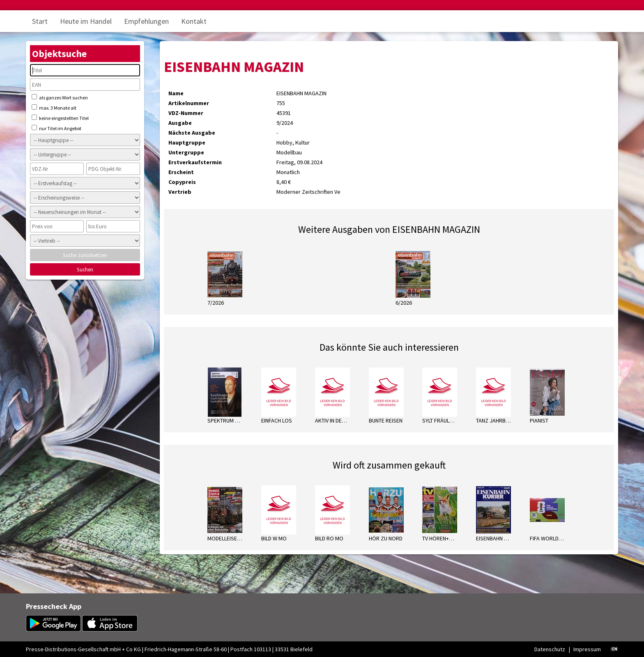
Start (40, 21)
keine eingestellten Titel (60, 118)
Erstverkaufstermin (195, 162)
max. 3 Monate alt (54, 108)
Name (176, 93)
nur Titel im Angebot (56, 128)
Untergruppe (186, 152)
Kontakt (194, 21)
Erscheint (181, 172)
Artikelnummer (189, 103)
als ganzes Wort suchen (60, 97)
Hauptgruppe (187, 142)
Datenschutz (550, 649)
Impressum (587, 649)
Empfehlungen (146, 21)
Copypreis (182, 182)
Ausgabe (180, 123)
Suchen (85, 270)
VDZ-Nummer (186, 113)
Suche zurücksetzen (85, 255)
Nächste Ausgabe (192, 133)
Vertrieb (180, 192)
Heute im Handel (86, 21)
